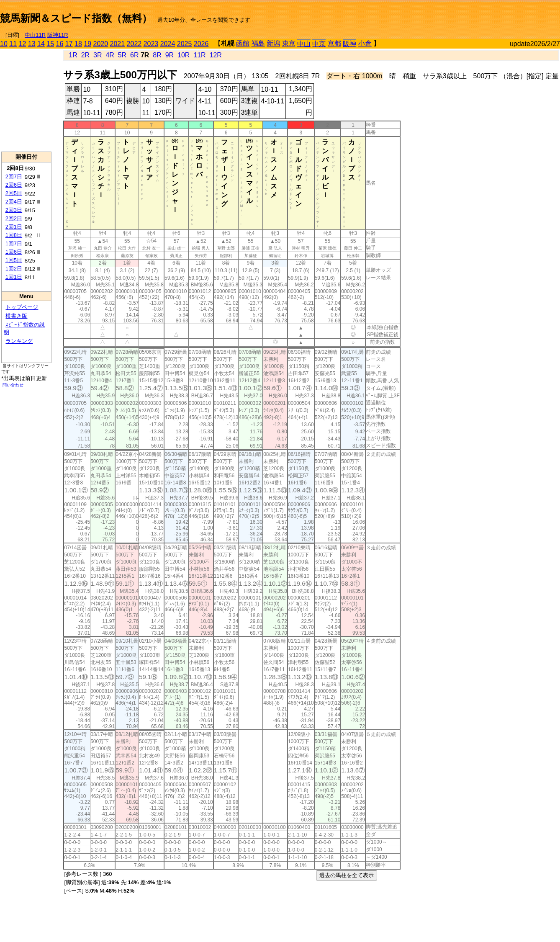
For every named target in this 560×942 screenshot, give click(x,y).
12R (216, 55)
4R (110, 55)
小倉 (365, 43)
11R (199, 55)
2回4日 (14, 202)
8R (157, 55)
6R (134, 55)
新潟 (273, 43)
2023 (151, 44)
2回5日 (14, 193)
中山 (304, 44)
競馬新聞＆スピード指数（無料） (76, 18)
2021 (118, 44)
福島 (258, 43)
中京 (319, 44)
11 (13, 44)
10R (184, 55)
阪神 (349, 44)
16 (60, 44)
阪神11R (58, 35)
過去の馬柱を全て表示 (347, 875)
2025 (185, 44)
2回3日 (14, 210)
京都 (334, 43)
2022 (134, 44)
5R (122, 55)
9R (170, 55)
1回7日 (14, 243)
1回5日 (14, 260)
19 (87, 44)
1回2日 (14, 269)
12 (23, 44)
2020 (101, 44)
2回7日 (14, 176)
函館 (243, 43)
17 (69, 44)
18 (78, 44)
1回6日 (14, 252)
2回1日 (14, 227)
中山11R (35, 35)
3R (98, 55)
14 (41, 44)
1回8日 (14, 235)
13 (32, 44)
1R (73, 55)
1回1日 (14, 277)
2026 (201, 44)
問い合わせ (13, 385)
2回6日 (14, 185)
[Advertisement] (462, 15)
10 (4, 44)
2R (85, 55)
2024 (168, 44)
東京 (289, 43)
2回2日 (14, 218)
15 (50, 44)
